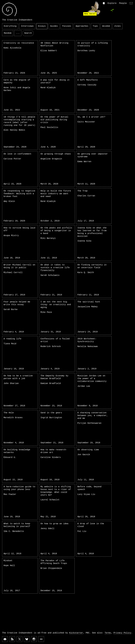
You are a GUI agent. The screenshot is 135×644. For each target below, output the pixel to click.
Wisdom (106, 26)
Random (8, 33)
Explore (112, 3)
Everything (10, 26)
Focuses (67, 26)
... (18, 33)
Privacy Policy (122, 633)
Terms (108, 633)
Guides (54, 26)
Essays (42, 26)
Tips (95, 26)
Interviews (27, 26)
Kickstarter (76, 633)
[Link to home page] (9, 9)
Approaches (82, 26)
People (123, 3)
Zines (118, 26)
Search (28, 33)
